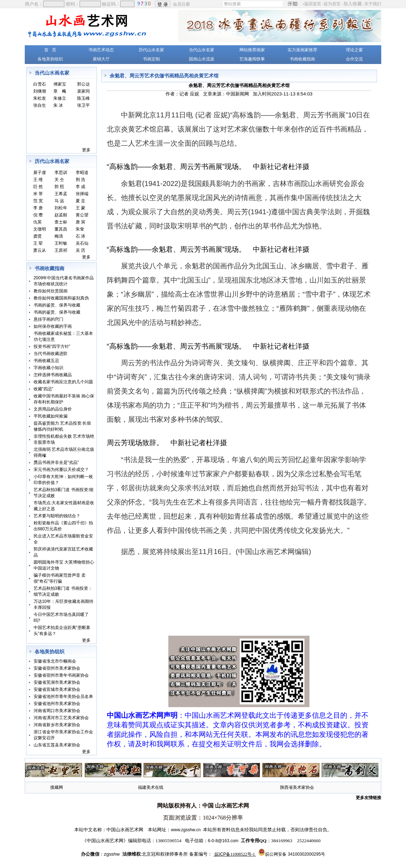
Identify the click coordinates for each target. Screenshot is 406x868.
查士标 (61, 222)
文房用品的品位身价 (53, 409)
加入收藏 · (362, 4)
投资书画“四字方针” (52, 346)
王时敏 (61, 243)
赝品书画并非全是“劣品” (56, 462)
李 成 (80, 187)
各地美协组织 (50, 59)
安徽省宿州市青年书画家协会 (61, 675)
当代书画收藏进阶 (51, 354)
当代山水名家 (202, 50)
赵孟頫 (61, 215)
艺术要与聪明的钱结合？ (57, 516)
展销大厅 (101, 59)
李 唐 (38, 208)
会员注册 (182, 4)
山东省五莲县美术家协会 (57, 745)
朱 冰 (58, 105)
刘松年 (61, 208)
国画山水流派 (202, 59)
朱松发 (40, 98)
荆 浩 (80, 180)
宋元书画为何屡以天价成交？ (61, 470)
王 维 (38, 180)
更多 (86, 150)
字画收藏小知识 (48, 368)
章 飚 (60, 91)
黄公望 (82, 215)
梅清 (59, 236)
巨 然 (38, 187)
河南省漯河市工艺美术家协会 (61, 718)
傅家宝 (60, 84)
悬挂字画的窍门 (48, 319)
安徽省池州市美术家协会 (57, 704)
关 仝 (59, 180)
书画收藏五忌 (46, 361)
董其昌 (61, 229)
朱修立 (60, 98)
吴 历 (80, 250)
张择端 (82, 194)
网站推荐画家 (252, 50)
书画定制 (151, 59)
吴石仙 (82, 243)
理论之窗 (354, 50)
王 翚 (38, 243)
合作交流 (354, 59)
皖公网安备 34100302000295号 (295, 854)
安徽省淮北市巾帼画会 (55, 661)
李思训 (61, 173)
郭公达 (83, 84)
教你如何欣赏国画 (51, 291)
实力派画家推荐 (302, 50)
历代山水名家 (151, 50)
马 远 (59, 201)
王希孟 (61, 194)
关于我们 (373, 4)
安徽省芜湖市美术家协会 (57, 682)
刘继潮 (40, 91)
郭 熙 (59, 187)
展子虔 (40, 173)
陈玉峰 (83, 98)
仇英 (37, 222)
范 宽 (38, 201)
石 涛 (80, 236)
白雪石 (40, 84)
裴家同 (83, 91)
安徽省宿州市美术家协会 (57, 668)
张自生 (40, 105)
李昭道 (82, 173)
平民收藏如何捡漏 (51, 416)
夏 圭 (80, 201)
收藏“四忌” (43, 389)
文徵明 (40, 229)
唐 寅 (80, 222)
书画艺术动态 (101, 50)
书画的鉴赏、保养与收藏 (57, 305)
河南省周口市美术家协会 (57, 711)
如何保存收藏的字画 (53, 326)
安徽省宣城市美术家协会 (57, 689)
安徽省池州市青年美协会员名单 (63, 697)
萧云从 (40, 250)
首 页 (50, 50)
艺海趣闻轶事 (252, 59)
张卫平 (83, 105)
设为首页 (332, 4)
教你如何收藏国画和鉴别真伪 (61, 298)
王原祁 (61, 250)
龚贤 (37, 236)
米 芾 (38, 194)
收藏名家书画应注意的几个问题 (63, 382)
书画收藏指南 (302, 59)
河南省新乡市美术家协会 (57, 725)
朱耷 (80, 229)
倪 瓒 (38, 215)
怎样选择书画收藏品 (53, 375)
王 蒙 (80, 208)
